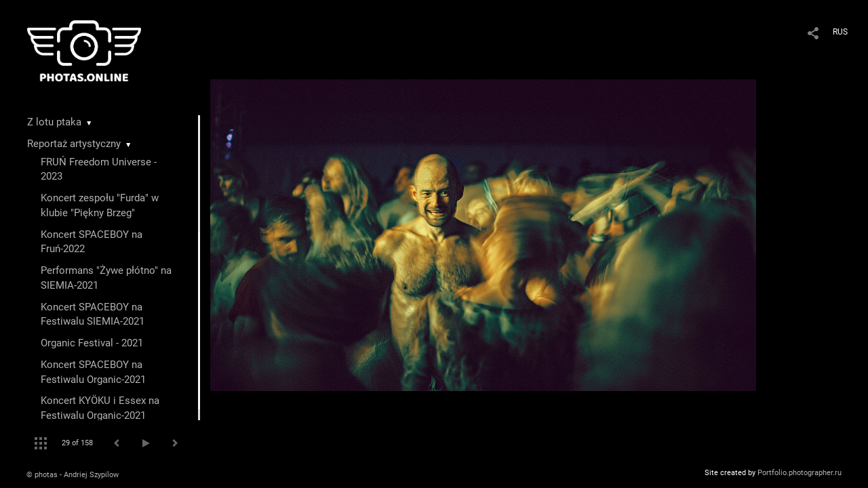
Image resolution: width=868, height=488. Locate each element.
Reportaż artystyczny (74, 144)
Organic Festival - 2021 (92, 343)
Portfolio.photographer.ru (800, 473)
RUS (840, 32)
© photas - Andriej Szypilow (73, 475)
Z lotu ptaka (54, 122)
